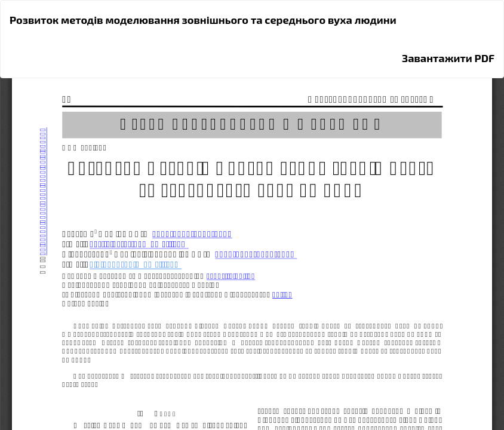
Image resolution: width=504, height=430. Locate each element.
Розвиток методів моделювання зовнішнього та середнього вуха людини (203, 20)
